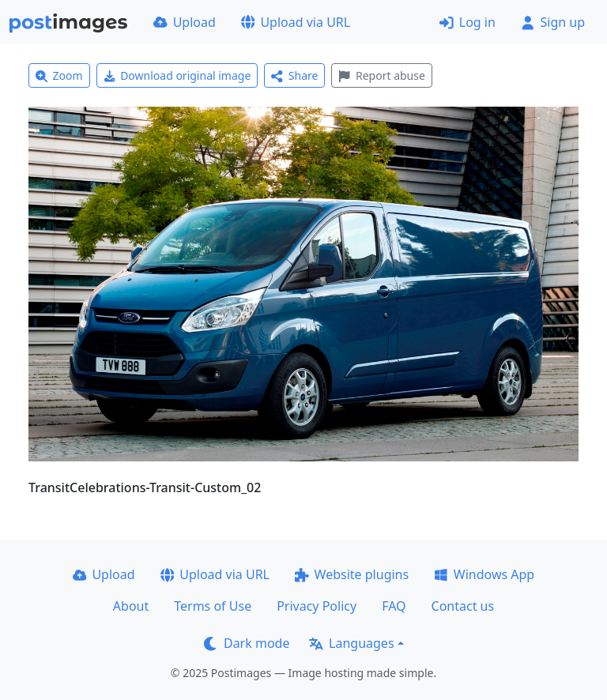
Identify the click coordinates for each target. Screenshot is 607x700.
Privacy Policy (317, 606)
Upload (185, 22)
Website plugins (352, 574)
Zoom (59, 75)
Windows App (484, 574)
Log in (468, 22)
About (131, 606)
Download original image (177, 75)
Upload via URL (296, 22)
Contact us (463, 606)
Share (294, 75)
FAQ (394, 606)
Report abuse (381, 75)
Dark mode (247, 643)
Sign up (553, 22)
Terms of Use (213, 606)
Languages (351, 643)
